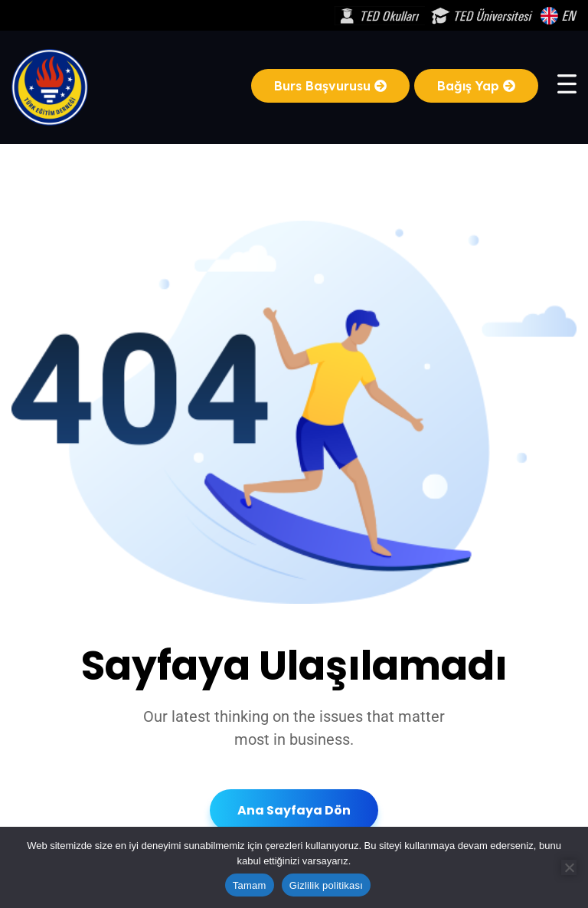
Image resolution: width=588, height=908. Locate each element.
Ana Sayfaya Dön (294, 810)
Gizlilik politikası (327, 885)
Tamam (250, 885)
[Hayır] (569, 867)
